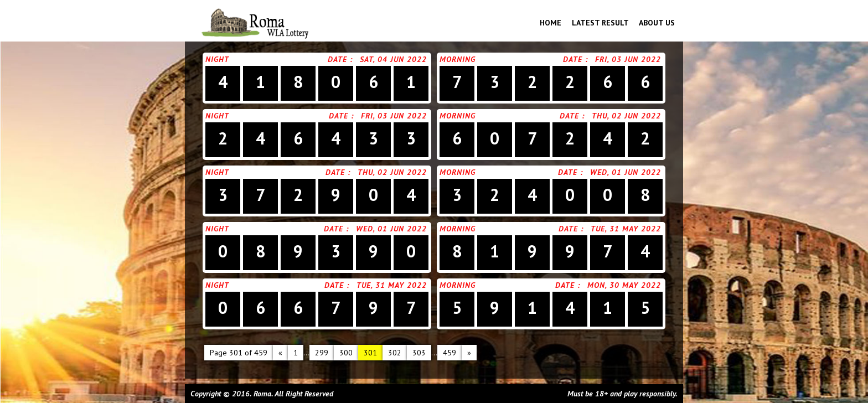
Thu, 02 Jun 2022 (626, 116)
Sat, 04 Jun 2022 (393, 59)
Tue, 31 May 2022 (626, 229)
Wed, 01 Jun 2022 (626, 172)
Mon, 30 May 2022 (624, 285)
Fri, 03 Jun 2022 (628, 59)
